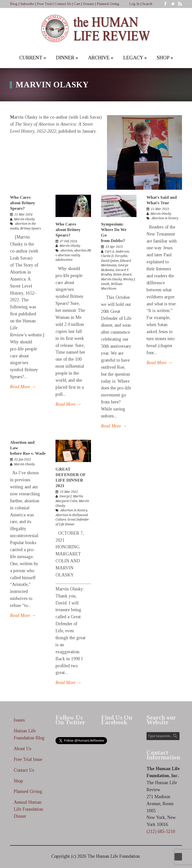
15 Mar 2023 (160, 209)
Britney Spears (31, 229)
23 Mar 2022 (69, 492)
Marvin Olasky (24, 219)
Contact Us (63, 4)
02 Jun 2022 (23, 460)
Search (147, 4)
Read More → (23, 387)
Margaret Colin (66, 501)
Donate (88, 4)
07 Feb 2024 (68, 241)
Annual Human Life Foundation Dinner (28, 809)
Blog (14, 4)
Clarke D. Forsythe (114, 256)
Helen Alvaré (122, 275)
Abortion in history (165, 218)
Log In (134, 4)
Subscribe (27, 4)
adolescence (64, 260)
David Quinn (110, 261)
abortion (67, 251)
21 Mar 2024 (23, 214)
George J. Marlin (71, 496)
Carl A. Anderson (117, 252)
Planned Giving (108, 4)
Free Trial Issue (28, 759)
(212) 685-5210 (161, 831)
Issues (19, 720)
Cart (77, 4)
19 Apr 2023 (114, 247)
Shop (18, 781)
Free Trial (44, 4)
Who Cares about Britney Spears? (23, 203)
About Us (22, 749)
